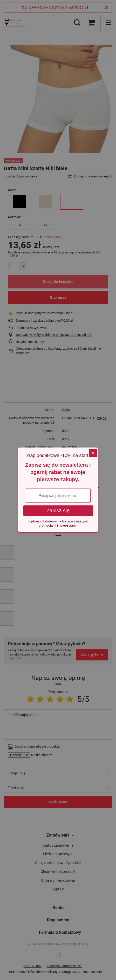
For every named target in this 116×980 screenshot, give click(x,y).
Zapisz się (58, 511)
